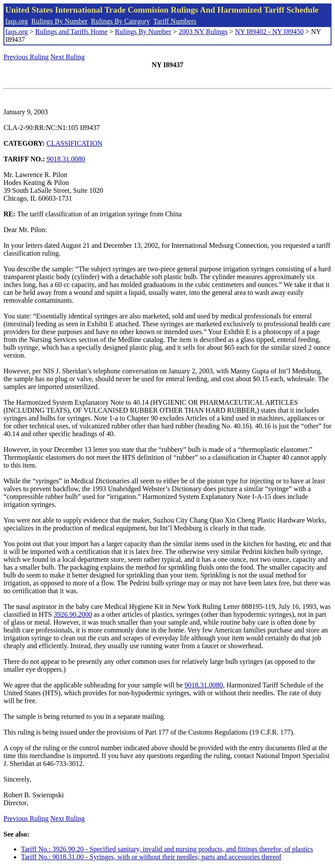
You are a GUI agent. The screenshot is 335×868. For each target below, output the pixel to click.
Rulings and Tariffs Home (72, 32)
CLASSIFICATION (75, 143)
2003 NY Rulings (203, 32)
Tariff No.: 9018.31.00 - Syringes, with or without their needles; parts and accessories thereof (151, 857)
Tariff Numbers (175, 21)
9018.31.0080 (66, 159)
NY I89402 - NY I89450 (269, 32)
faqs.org (17, 21)
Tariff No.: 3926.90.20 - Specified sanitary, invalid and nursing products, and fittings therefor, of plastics (167, 849)
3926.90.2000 (73, 614)
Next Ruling (68, 57)
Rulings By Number (60, 21)
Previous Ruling (26, 57)
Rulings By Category (121, 21)
